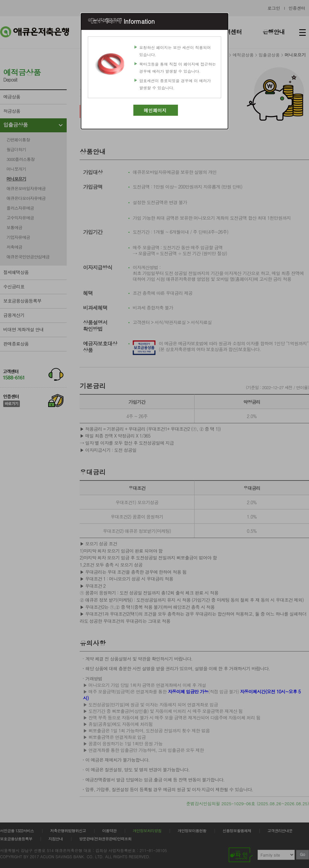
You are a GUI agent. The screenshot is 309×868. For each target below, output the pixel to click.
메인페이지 (155, 110)
